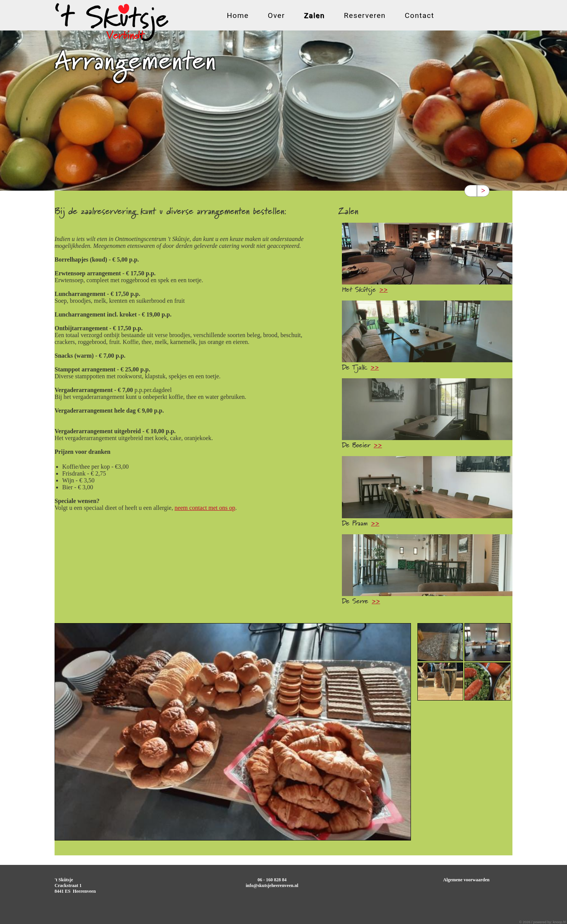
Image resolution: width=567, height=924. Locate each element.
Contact (420, 16)
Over (276, 16)
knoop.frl (560, 922)
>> (383, 290)
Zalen (315, 16)
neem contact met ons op (205, 508)
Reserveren (365, 16)
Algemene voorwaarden (466, 880)
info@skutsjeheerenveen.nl (272, 885)
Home (238, 16)
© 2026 (525, 922)
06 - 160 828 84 (272, 880)
